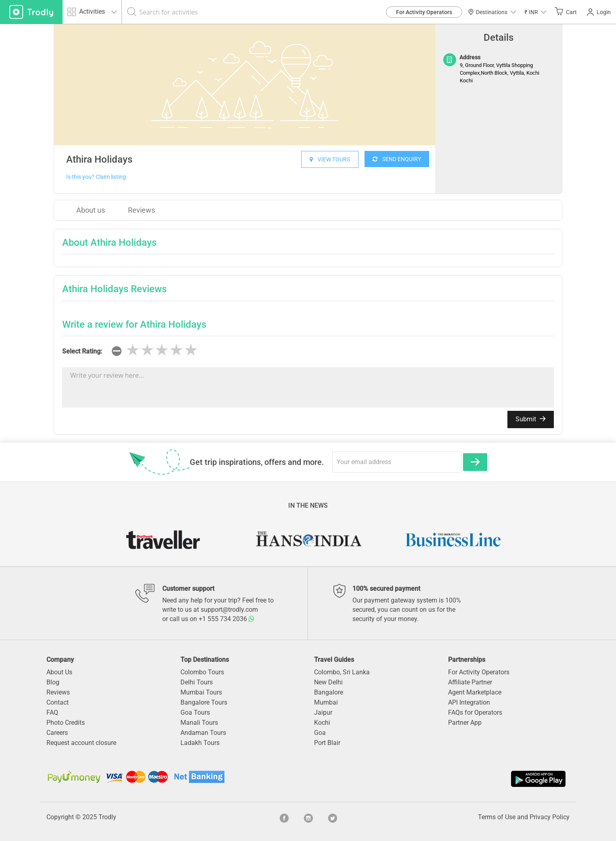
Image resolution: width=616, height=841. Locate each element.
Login (599, 12)
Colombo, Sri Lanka (342, 672)
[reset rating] (117, 351)
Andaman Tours (203, 733)
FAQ (52, 712)
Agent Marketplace (475, 692)
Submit (531, 419)
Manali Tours (199, 723)
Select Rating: (82, 351)
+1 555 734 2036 (226, 619)
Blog (53, 682)
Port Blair (327, 743)
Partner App (465, 723)
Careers (57, 733)
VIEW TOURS (330, 159)
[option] (245, 85)
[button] (535, 12)
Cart (566, 12)
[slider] (162, 350)
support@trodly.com (229, 610)
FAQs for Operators (475, 712)
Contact (58, 702)
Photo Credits (66, 723)
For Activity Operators (424, 12)
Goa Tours (195, 712)
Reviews (141, 210)
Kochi (322, 723)
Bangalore (329, 692)
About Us (59, 672)
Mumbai (326, 702)
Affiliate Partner (470, 682)
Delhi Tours (197, 682)
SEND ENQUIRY (397, 159)
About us (91, 210)
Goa (320, 733)
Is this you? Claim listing (96, 177)
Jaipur (323, 712)
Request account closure (81, 743)
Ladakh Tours (200, 743)
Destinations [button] (492, 12)
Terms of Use (497, 817)
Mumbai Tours (201, 692)
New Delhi (328, 682)
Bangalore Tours (204, 702)
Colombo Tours (202, 672)
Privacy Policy (550, 817)
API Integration (469, 702)
